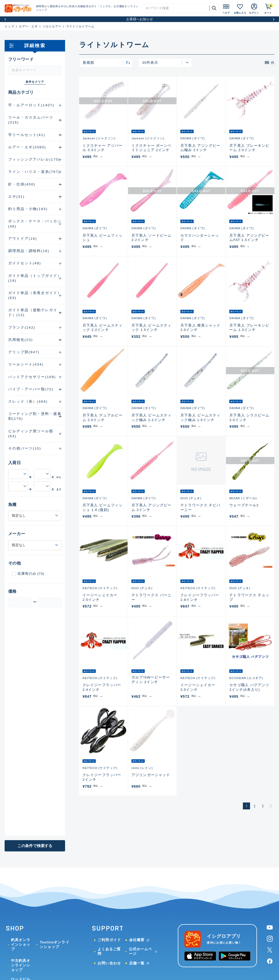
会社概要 (137, 940)
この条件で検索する (35, 846)
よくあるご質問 (109, 951)
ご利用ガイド (109, 940)
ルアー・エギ (28, 26)
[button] (5, 19)
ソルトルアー (52, 26)
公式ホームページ (141, 951)
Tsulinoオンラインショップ (54, 945)
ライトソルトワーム (80, 26)
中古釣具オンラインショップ (21, 965)
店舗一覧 (137, 963)
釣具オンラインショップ (21, 945)
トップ (9, 26)
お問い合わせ (109, 963)
